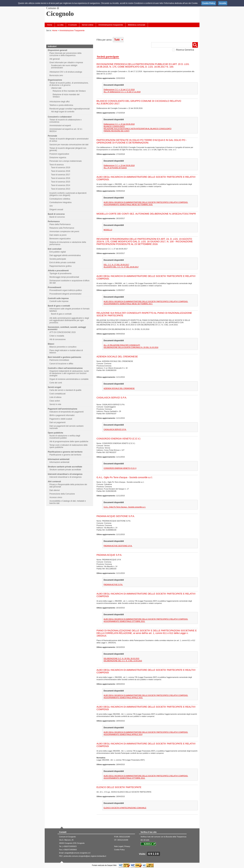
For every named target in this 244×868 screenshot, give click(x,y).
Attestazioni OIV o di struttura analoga (66, 72)
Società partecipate (58, 259)
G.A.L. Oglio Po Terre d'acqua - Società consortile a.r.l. (125, 507)
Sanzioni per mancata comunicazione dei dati (69, 145)
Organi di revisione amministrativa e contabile (69, 379)
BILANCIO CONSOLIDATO (114, 126)
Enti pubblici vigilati (58, 252)
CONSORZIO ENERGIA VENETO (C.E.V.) (120, 468)
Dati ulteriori (55, 490)
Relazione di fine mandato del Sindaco (69, 91)
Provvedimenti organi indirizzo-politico (66, 290)
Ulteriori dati (56, 88)
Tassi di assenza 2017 (61, 175)
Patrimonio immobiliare (59, 360)
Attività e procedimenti (58, 271)
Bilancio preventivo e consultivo (63, 347)
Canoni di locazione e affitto (61, 364)
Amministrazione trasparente (111, 25)
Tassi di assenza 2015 (61, 182)
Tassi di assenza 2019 (61, 168)
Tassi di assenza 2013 (61, 189)
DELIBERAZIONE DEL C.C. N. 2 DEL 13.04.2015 (123, 661)
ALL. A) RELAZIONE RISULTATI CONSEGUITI (122, 345)
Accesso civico (56, 497)
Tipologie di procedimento (61, 274)
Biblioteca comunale (137, 25)
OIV (51, 206)
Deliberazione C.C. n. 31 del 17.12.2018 (119, 89)
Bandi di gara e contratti (59, 306)
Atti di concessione (58, 339)
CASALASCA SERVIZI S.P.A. (115, 429)
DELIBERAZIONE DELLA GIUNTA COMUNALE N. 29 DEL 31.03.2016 (131, 347)
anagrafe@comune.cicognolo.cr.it (77, 853)
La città (60, 25)
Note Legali (119, 846)
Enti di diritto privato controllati (62, 263)
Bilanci (51, 344)
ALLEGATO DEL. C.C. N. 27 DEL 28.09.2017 (121, 267)
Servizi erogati (55, 387)
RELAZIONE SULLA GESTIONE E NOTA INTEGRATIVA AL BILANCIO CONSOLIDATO (138, 129)
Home (50, 25)
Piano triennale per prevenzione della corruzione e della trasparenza (65, 54)
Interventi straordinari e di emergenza (65, 474)
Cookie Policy (119, 850)
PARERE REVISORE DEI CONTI (117, 131)
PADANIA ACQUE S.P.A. (113, 584)
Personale (52, 136)
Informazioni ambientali (59, 459)
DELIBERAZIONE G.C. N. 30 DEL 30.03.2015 (122, 658)
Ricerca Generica (185, 50)
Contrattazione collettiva (60, 199)
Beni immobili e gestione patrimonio (65, 357)
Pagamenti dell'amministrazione (63, 409)
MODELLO (108, 230)
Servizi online (87, 25)
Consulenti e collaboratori (60, 117)
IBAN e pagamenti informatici (62, 415)
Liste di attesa (55, 397)
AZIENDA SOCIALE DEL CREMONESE (119, 388)
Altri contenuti (54, 482)
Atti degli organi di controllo (63, 112)
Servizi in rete (55, 404)
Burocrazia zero (56, 75)
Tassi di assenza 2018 (61, 171)
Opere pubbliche (56, 433)
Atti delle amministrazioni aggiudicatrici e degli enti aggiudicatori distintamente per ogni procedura (69, 320)
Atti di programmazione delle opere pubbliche (69, 442)
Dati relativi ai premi (58, 235)
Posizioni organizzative (59, 154)
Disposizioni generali (58, 50)
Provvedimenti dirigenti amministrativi (65, 294)
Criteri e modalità (57, 336)
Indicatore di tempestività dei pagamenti (67, 412)
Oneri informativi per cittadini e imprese (66, 63)
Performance (54, 221)
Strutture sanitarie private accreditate (65, 467)
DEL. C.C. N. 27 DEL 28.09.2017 (116, 265)
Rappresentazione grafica (61, 266)
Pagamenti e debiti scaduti (61, 419)
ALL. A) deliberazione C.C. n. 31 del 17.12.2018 (122, 92)
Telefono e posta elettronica (61, 105)
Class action (55, 401)
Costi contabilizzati (57, 394)
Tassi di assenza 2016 (61, 178)
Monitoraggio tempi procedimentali (64, 277)
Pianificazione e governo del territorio (65, 452)
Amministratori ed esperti (60, 126)
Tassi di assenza (57, 165)
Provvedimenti (55, 287)
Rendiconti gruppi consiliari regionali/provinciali (70, 109)
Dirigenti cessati (56, 210)
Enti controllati (55, 249)
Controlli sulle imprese (58, 298)
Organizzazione (55, 80)
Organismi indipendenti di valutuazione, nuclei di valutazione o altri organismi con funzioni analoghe (69, 373)
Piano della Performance (60, 224)
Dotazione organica (58, 158)
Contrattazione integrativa (61, 202)
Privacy (127, 846)
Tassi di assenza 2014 (61, 185)
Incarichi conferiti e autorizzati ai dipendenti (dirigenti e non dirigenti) (68, 194)
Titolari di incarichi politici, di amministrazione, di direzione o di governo (69, 84)
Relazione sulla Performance (62, 228)
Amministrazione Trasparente (72, 31)
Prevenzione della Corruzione (62, 494)
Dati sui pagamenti (57, 422)
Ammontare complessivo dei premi (64, 231)
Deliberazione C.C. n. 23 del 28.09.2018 (119, 165)
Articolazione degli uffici (60, 102)
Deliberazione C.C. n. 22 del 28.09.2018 (119, 124)
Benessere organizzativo (60, 239)
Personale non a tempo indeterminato (66, 161)
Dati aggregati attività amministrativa (65, 255)
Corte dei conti (56, 383)
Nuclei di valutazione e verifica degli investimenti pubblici (65, 437)
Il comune (73, 25)
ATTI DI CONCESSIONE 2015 (63, 332)
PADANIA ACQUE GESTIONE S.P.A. (118, 546)
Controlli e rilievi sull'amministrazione (65, 368)
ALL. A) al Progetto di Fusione (115, 168)
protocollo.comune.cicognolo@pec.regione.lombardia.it (85, 856)
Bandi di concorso (56, 214)
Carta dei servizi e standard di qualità (65, 390)
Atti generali (55, 59)
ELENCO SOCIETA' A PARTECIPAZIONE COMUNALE (125, 808)
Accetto (223, 3)
